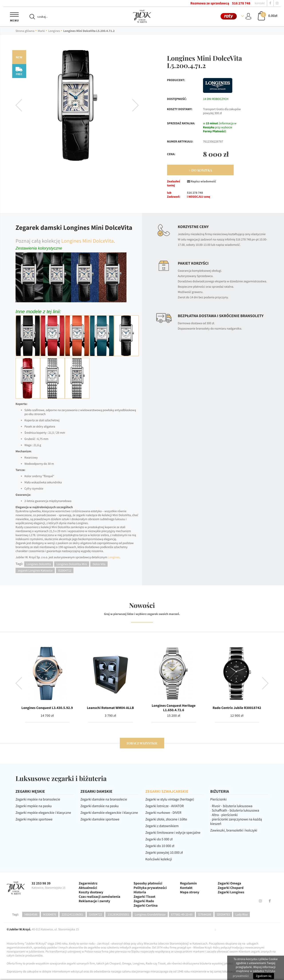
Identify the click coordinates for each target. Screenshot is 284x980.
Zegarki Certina (146, 906)
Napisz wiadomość (202, 181)
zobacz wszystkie (142, 743)
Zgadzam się (264, 976)
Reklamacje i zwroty (95, 901)
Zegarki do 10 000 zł (160, 846)
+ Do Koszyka (200, 170)
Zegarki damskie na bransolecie (104, 799)
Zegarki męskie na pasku (34, 806)
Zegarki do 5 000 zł (159, 839)
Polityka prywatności (150, 888)
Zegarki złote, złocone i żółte (166, 819)
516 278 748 (241, 3)
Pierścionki (219, 799)
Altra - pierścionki (225, 815)
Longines (54, 31)
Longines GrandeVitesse (150, 914)
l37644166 (205, 914)
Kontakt (186, 888)
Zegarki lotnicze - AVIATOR (165, 806)
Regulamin (188, 883)
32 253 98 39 (41, 883)
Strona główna (25, 31)
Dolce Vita (99, 564)
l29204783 (223, 914)
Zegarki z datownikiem (162, 826)
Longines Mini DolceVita (87, 241)
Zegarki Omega (229, 883)
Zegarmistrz (88, 883)
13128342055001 (118, 914)
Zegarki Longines (231, 892)
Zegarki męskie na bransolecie (38, 799)
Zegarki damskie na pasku (100, 806)
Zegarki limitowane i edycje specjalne (173, 833)
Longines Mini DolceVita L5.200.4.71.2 (89, 31)
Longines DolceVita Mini (72, 564)
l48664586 (31, 914)
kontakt (260, 3)
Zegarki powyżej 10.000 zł (164, 853)
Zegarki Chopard (231, 888)
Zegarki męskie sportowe (34, 819)
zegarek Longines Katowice (35, 570)
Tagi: (16, 914)
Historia (140, 892)
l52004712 (65, 570)
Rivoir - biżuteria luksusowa (232, 806)
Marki (41, 31)
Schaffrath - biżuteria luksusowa (236, 810)
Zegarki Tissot (144, 897)
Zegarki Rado (144, 901)
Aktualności (88, 888)
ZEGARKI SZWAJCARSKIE (167, 791)
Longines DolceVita (39, 564)
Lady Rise (242, 914)
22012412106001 (72, 914)
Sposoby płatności (148, 883)
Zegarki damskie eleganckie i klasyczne (109, 813)
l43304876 (50, 914)
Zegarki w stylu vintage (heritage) (170, 799)
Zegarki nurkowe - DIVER (163, 813)
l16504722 (96, 914)
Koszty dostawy (91, 892)
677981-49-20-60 (182, 914)
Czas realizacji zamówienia (100, 897)
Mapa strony (190, 892)
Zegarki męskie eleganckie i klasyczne (43, 813)
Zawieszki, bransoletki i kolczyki (234, 830)
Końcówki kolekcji (159, 859)
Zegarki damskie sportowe (100, 819)
